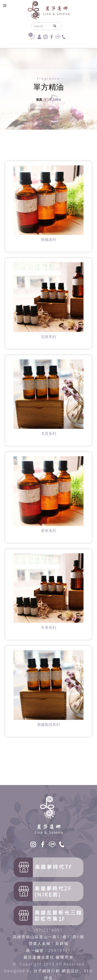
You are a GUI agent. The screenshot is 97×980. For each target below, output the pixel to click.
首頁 (39, 100)
